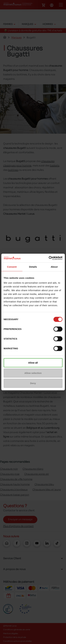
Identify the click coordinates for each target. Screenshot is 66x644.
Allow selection (33, 373)
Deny (33, 383)
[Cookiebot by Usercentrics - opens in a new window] (49, 258)
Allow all (33, 363)
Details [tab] (33, 267)
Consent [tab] (12, 267)
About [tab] (54, 267)
